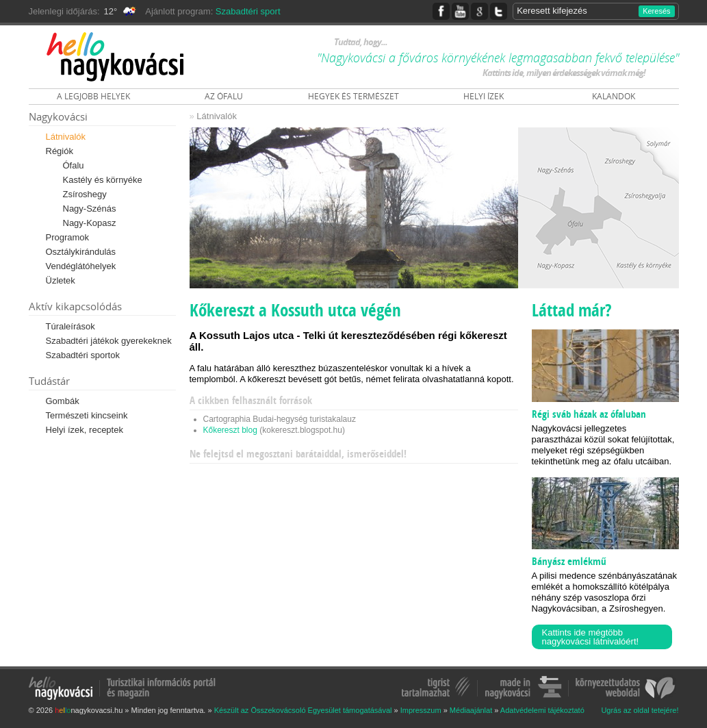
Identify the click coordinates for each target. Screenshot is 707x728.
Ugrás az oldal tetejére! (640, 711)
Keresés (656, 11)
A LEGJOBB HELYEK (93, 96)
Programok (68, 237)
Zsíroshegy (85, 194)
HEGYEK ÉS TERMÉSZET (353, 96)
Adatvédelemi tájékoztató (542, 710)
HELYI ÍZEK (484, 96)
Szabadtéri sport (248, 11)
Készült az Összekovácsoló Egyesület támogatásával (303, 710)
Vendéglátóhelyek (81, 266)
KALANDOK (614, 96)
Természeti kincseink (87, 415)
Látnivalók (66, 137)
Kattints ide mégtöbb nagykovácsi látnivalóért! (591, 637)
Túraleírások (70, 326)
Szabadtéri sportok (83, 355)
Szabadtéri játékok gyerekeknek (109, 341)
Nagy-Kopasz (90, 223)
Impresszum (421, 710)
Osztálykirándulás (81, 252)
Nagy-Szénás (90, 209)
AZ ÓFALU (224, 96)
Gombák (63, 401)
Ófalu (74, 165)
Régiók (60, 151)
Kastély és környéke (103, 180)
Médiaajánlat (471, 710)
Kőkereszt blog (230, 430)
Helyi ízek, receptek (85, 430)
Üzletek (61, 280)
